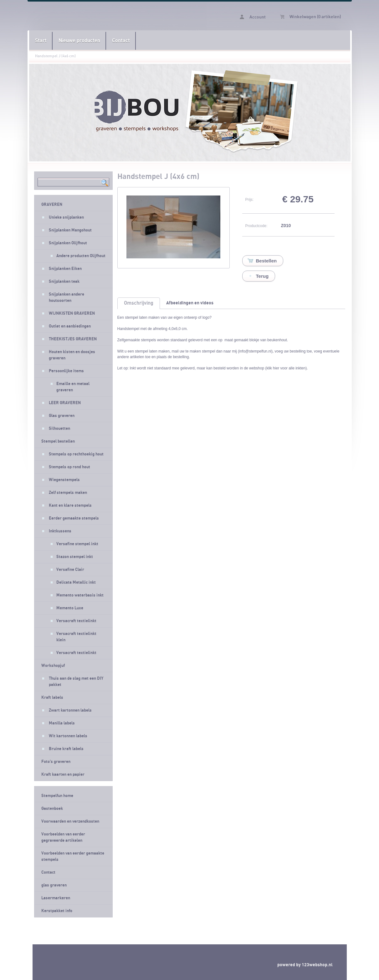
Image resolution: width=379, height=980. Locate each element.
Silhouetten (59, 429)
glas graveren (54, 885)
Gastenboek (52, 809)
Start (41, 41)
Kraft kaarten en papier (63, 774)
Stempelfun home (57, 796)
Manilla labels (62, 723)
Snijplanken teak (64, 282)
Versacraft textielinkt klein (76, 637)
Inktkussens (60, 531)
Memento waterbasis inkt (80, 595)
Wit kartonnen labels (68, 736)
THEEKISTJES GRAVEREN (73, 339)
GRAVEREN (52, 205)
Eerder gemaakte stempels (74, 518)
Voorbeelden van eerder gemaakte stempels (73, 856)
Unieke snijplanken (66, 217)
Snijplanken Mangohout (70, 230)
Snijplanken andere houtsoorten (67, 297)
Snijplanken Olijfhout (68, 243)
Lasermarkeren (56, 898)
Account (253, 17)
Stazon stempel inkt (75, 557)
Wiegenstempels (64, 480)
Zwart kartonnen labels (70, 710)
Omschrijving (139, 303)
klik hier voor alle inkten (286, 368)
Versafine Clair (70, 570)
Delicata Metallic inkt (76, 582)
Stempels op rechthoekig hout (76, 454)
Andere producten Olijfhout (81, 256)
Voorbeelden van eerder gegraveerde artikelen (63, 837)
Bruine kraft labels (66, 749)
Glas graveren (62, 416)
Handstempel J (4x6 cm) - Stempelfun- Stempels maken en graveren (109, 16)
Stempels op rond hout (69, 467)
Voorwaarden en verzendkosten (70, 821)
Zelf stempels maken (68, 493)
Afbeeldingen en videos (190, 303)
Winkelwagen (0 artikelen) (310, 17)
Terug (262, 276)
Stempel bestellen (58, 441)
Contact (121, 41)
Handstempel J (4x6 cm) (55, 56)
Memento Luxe (70, 608)
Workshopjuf (53, 666)
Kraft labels (52, 698)
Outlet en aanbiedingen (70, 326)
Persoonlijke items (66, 371)
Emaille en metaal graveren (73, 387)
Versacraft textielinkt (76, 621)
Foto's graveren (56, 762)
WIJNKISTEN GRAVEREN (72, 313)
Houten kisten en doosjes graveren (72, 355)
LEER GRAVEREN (65, 403)
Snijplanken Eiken (65, 269)
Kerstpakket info (57, 911)
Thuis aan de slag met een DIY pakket (76, 682)
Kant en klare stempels (70, 505)
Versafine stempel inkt (77, 544)
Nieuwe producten (79, 41)
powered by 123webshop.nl (305, 965)
